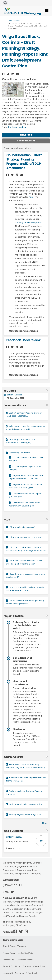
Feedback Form (26, 141)
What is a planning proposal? (22, 527)
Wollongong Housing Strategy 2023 (25, 815)
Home (10, 21)
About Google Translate (15, 946)
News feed (26, 135)
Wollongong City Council (15, 925)
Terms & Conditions (11, 966)
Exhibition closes (15, 395)
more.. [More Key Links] (45, 823)
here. (31, 197)
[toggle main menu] (47, 10)
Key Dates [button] (26, 391)
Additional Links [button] (26, 757)
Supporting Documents (20, 453)
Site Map (27, 966)
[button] (4, 74)
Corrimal (18, 21)
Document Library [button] (26, 405)
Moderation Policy (26, 953)
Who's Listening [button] (26, 831)
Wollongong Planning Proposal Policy (26, 804)
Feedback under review (23, 340)
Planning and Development (28, 223)
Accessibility (8, 960)
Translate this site (13, 940)
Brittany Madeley (14, 837)
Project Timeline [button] (26, 616)
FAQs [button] (26, 520)
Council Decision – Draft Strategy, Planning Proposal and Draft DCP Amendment (24, 162)
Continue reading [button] (17, 127)
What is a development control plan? (26, 537)
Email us (9, 892)
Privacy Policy (9, 953)
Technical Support (24, 960)
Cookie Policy (39, 966)
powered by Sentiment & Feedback (20, 973)
